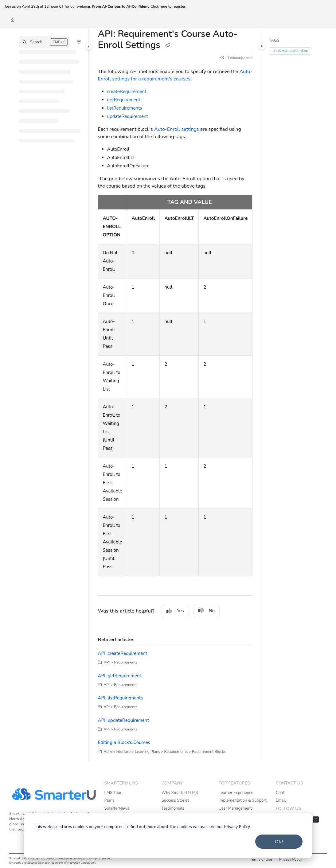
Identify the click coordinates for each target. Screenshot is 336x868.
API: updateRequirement (123, 720)
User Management (235, 808)
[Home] (13, 20)
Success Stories (176, 800)
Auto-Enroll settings (177, 129)
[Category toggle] (89, 46)
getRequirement (124, 100)
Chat (280, 793)
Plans (109, 800)
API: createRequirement (123, 653)
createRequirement (127, 91)
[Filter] (79, 42)
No (207, 611)
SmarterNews (117, 808)
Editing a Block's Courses (124, 742)
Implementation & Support (243, 800)
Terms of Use (261, 859)
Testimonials (173, 808)
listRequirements (125, 108)
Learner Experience (236, 793)
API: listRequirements (121, 698)
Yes (175, 611)
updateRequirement (128, 116)
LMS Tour (113, 793)
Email (281, 800)
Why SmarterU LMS (180, 793)
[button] (45, 42)
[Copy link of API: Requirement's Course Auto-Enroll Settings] (168, 46)
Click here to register (168, 6)
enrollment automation (291, 51)
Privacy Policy (291, 859)
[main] (175, 395)
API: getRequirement (120, 676)
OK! (279, 841)
